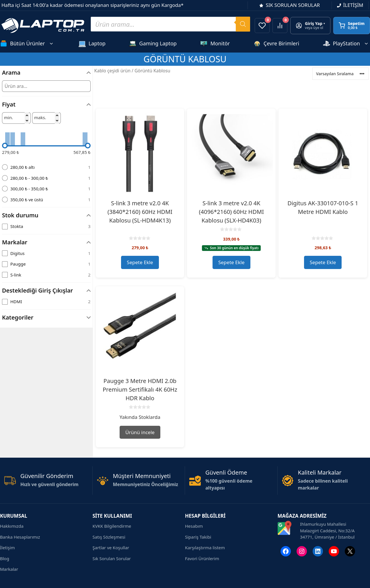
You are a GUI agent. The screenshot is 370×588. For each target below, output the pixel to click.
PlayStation (346, 43)
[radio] (46, 167)
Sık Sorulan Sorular (112, 558)
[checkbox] (46, 226)
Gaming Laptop (153, 43)
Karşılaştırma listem (205, 548)
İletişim (7, 548)
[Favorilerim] (262, 26)
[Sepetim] (352, 26)
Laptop (92, 43)
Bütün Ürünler (27, 43)
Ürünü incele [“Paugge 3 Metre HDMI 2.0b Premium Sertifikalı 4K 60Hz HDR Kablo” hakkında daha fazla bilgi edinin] (140, 432)
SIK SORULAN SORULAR (293, 5)
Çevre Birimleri (276, 43)
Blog (5, 558)
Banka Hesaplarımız (20, 537)
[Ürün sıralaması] (340, 74)
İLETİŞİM (353, 5)
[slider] (5, 146)
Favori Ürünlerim (202, 558)
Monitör (215, 43)
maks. (40, 118)
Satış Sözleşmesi (109, 537)
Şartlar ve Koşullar (111, 548)
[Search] (243, 24)
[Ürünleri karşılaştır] (280, 26)
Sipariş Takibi (198, 537)
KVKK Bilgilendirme (112, 526)
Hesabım (194, 526)
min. (8, 118)
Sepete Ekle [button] (140, 262)
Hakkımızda (12, 526)
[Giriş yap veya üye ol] (310, 26)
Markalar (9, 569)
